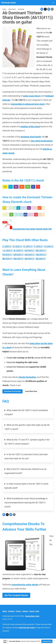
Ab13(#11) (41, 255)
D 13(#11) (18, 246)
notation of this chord (30, 127)
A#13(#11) (30, 255)
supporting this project (27, 628)
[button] (53, 3)
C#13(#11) (29, 250)
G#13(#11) (18, 255)
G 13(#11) (49, 246)
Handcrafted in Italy (32, 616)
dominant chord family (31, 137)
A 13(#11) (8, 250)
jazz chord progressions (42, 141)
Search (32, 611)
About (5, 611)
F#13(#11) (7, 255)
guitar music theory (32, 96)
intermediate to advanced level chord (28, 104)
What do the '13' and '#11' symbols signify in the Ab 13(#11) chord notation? (27, 442)
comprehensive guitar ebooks (25, 585)
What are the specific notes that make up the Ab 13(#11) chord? (27, 427)
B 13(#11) (19, 250)
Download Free (47, 641)
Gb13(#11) (41, 259)
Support (25, 611)
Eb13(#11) (30, 259)
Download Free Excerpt (12, 391)
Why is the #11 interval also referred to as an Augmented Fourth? (25, 471)
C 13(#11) (7, 246)
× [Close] (54, 640)
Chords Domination (27, 377)
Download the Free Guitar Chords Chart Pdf (27, 229)
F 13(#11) (38, 246)
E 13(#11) (28, 246)
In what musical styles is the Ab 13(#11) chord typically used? (26, 486)
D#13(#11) (41, 250)
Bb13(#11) (7, 259)
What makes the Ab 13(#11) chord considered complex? (26, 412)
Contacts (11, 611)
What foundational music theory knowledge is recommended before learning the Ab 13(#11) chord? (26, 503)
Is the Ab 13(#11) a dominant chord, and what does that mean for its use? (26, 456)
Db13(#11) (18, 259)
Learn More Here (31, 391)
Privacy (18, 611)
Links (37, 611)
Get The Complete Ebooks (16, 595)
